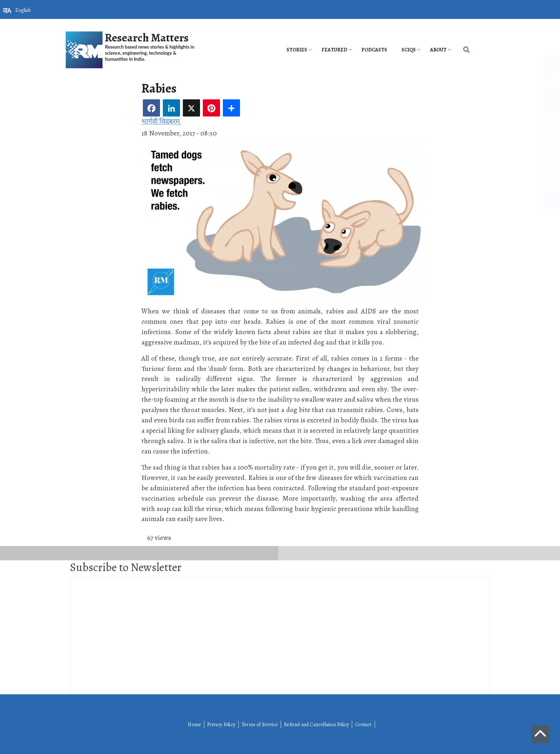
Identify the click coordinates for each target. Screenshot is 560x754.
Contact (363, 725)
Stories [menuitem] (297, 50)
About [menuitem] (438, 50)
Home (194, 725)
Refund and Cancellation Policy (316, 725)
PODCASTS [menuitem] (374, 50)
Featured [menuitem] (334, 50)
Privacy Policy (221, 725)
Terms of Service (260, 725)
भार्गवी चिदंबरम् (161, 121)
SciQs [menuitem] (409, 50)
